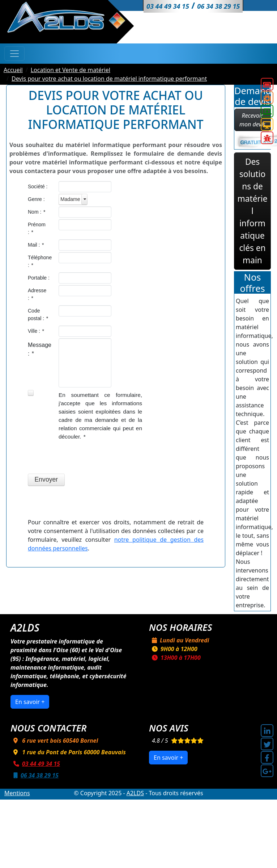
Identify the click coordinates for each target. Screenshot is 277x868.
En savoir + (30, 702)
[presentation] (83, 458)
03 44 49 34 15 (35, 764)
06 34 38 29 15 (35, 775)
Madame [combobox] (70, 199)
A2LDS (135, 793)
